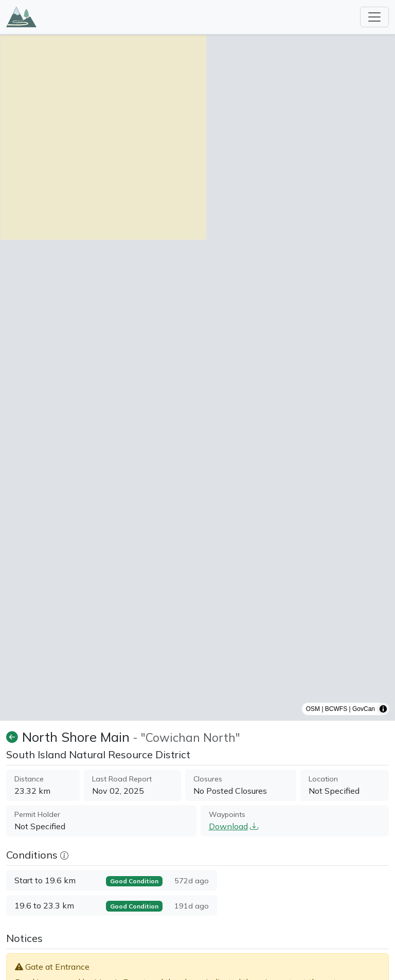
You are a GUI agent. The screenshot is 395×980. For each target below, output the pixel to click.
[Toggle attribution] (383, 709)
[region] (197, 378)
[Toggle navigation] (374, 17)
